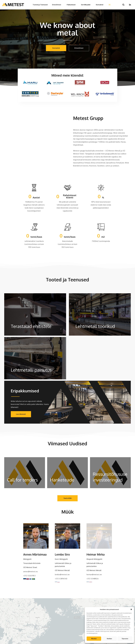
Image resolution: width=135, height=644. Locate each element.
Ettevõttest (57, 5)
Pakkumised (71, 5)
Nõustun (94, 639)
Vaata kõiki (68, 498)
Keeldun (109, 639)
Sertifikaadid (86, 5)
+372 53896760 (61, 579)
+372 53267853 (29, 576)
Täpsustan (125, 639)
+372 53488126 (93, 579)
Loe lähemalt (21, 414)
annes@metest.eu (31, 571)
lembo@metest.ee (62, 574)
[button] (131, 609)
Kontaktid (100, 5)
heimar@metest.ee (94, 574)
